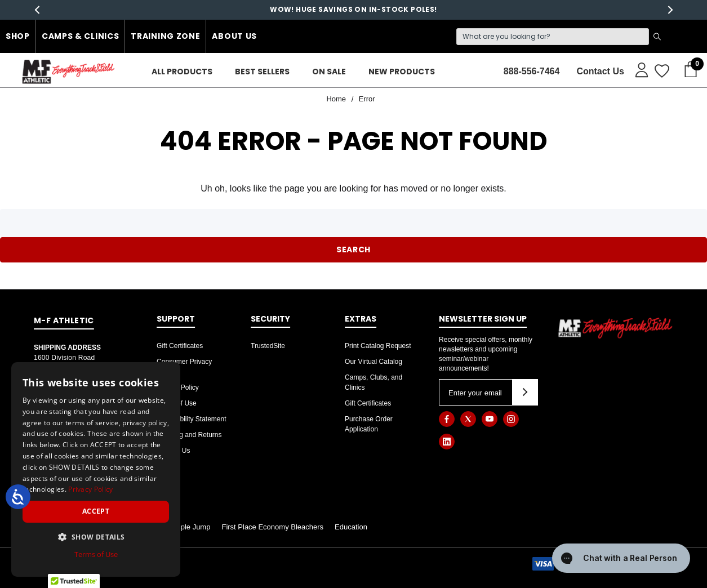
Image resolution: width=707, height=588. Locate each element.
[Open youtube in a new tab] (490, 419)
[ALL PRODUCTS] (182, 72)
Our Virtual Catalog (373, 362)
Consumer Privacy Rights (184, 367)
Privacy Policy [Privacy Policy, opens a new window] (90, 489)
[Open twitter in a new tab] (468, 419)
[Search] (553, 37)
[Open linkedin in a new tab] (447, 442)
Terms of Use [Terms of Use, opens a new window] (96, 554)
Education (351, 527)
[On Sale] (329, 72)
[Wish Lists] (661, 72)
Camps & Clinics (81, 36)
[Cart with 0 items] (687, 70)
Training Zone (165, 36)
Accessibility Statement (191, 419)
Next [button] (670, 10)
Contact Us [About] (600, 71)
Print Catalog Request (378, 346)
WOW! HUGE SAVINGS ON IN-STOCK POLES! (353, 9)
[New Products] (402, 72)
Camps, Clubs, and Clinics (373, 382)
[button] (96, 537)
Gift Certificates (180, 346)
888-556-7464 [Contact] (532, 71)
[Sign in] (636, 69)
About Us (234, 36)
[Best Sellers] (262, 72)
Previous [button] (37, 10)
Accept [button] (96, 511)
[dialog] (96, 469)
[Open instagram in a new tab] (511, 419)
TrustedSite (268, 346)
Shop (18, 36)
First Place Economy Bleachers (272, 527)
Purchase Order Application (369, 424)
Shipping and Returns (189, 435)
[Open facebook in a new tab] (447, 419)
